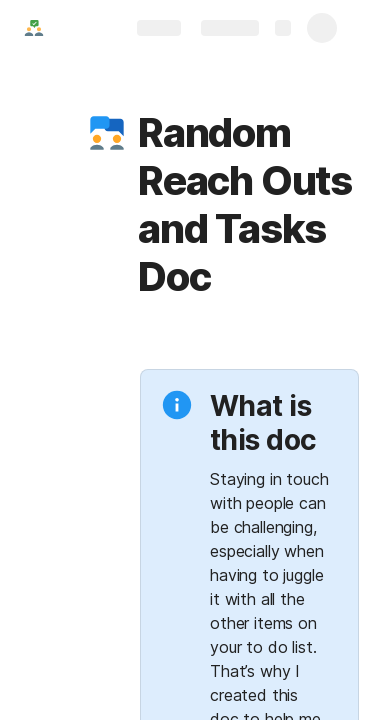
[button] (107, 133)
